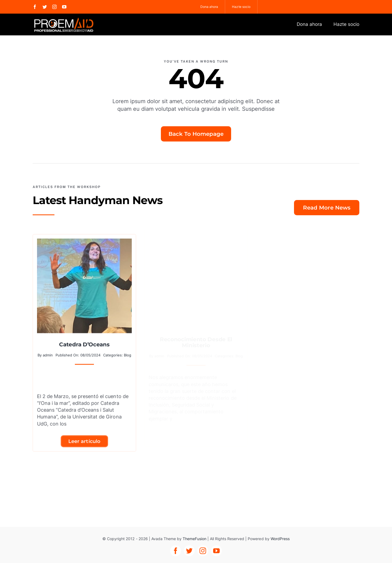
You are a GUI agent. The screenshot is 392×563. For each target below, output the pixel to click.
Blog (128, 352)
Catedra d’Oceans (84, 342)
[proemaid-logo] (64, 19)
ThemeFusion (195, 539)
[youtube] (64, 7)
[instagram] (54, 7)
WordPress (280, 539)
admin (48, 352)
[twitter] (45, 7)
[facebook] (35, 7)
